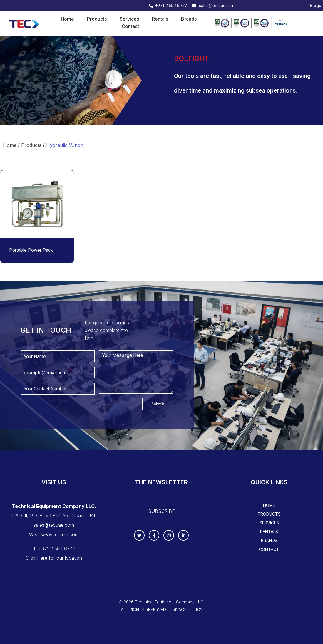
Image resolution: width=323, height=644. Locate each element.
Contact (130, 26)
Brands (189, 19)
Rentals (160, 19)
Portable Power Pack (31, 250)
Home (67, 19)
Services (129, 19)
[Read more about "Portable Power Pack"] (37, 204)
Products (97, 19)
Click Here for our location (54, 558)
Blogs (316, 6)
